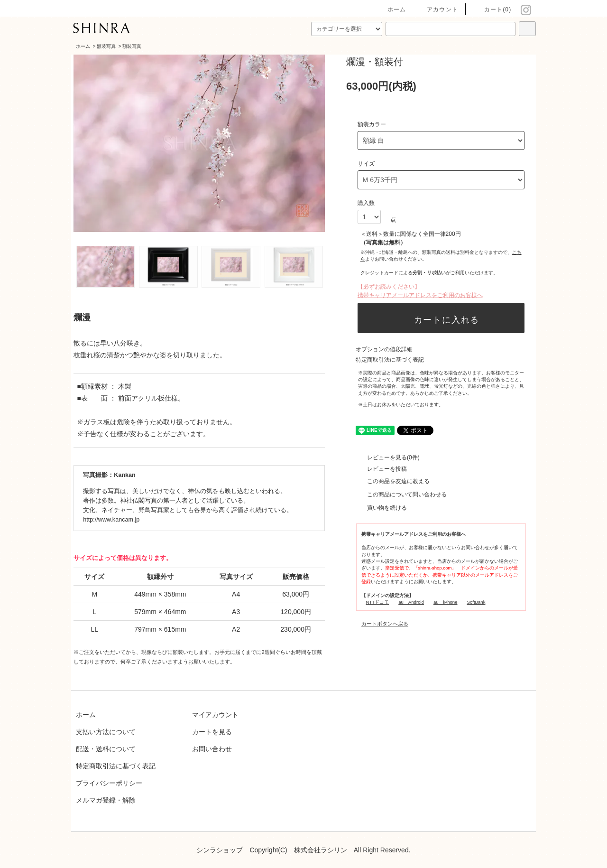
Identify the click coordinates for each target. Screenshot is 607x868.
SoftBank (476, 602)
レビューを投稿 (381, 469)
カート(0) (492, 9)
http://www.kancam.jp (111, 520)
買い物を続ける (381, 508)
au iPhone (446, 602)
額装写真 (106, 46)
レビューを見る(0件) (388, 457)
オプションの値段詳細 (384, 349)
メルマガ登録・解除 (106, 800)
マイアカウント (215, 715)
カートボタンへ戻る (385, 624)
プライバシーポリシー (109, 783)
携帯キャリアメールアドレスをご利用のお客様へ (420, 295)
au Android (411, 602)
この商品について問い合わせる (401, 495)
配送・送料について (106, 749)
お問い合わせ (212, 749)
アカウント (437, 9)
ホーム (391, 9)
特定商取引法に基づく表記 (390, 360)
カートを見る (212, 732)
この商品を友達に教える (393, 481)
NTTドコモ (378, 602)
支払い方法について (106, 732)
